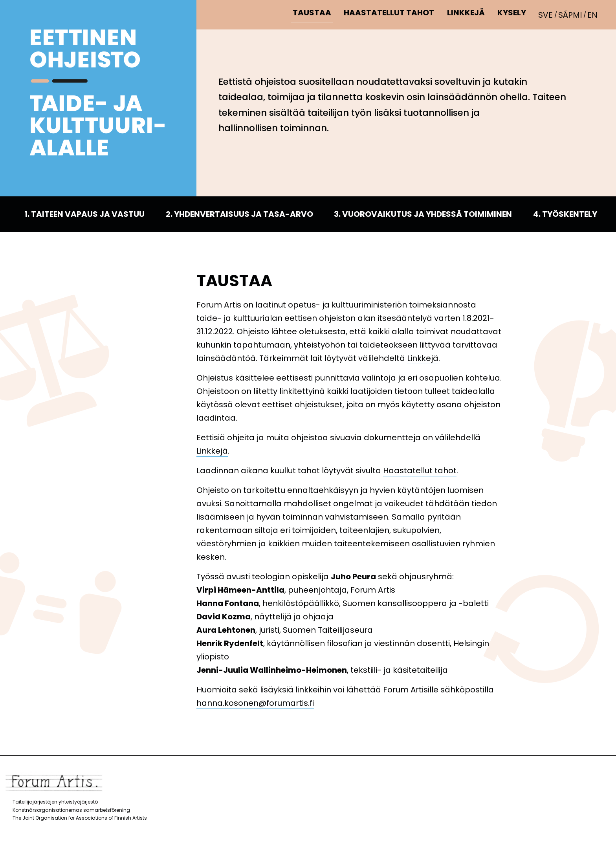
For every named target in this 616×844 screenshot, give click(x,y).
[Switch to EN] (594, 15)
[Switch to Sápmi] (573, 15)
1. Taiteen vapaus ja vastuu (84, 214)
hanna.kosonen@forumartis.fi (255, 703)
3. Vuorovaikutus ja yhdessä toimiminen (423, 214)
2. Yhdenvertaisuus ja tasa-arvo (239, 214)
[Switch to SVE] (549, 15)
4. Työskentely (565, 214)
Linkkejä (470, 15)
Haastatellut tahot (395, 15)
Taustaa (319, 15)
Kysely (514, 15)
